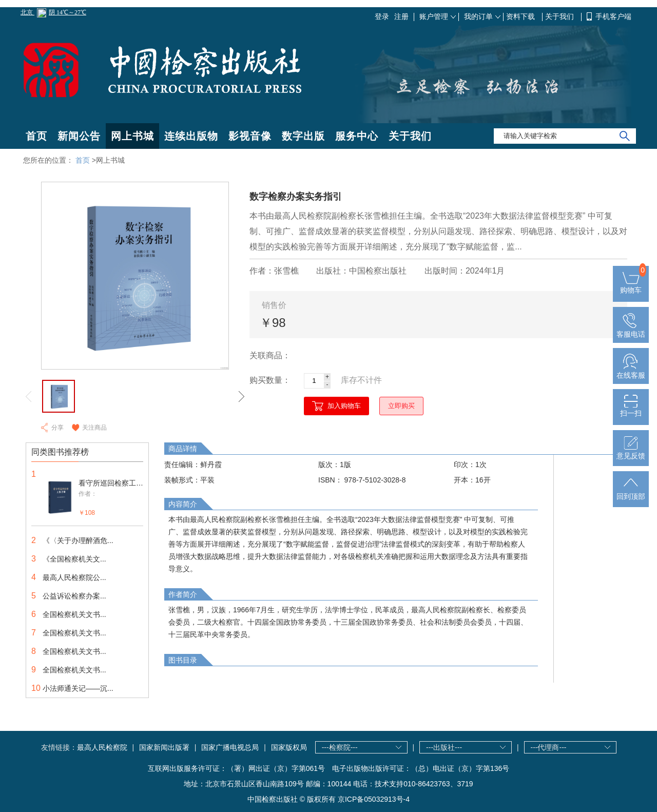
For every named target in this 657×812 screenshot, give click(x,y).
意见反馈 (631, 452)
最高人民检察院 (102, 747)
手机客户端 (613, 16)
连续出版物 (191, 136)
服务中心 (357, 136)
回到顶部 (631, 492)
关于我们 (561, 16)
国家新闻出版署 (164, 747)
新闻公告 (79, 136)
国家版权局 (289, 747)
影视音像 (250, 136)
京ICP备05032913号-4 (374, 799)
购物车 (631, 286)
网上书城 (132, 136)
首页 (36, 136)
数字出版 (303, 136)
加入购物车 (344, 406)
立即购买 (401, 406)
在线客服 (631, 371)
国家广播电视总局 (230, 747)
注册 (401, 16)
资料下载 (521, 16)
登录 (382, 16)
